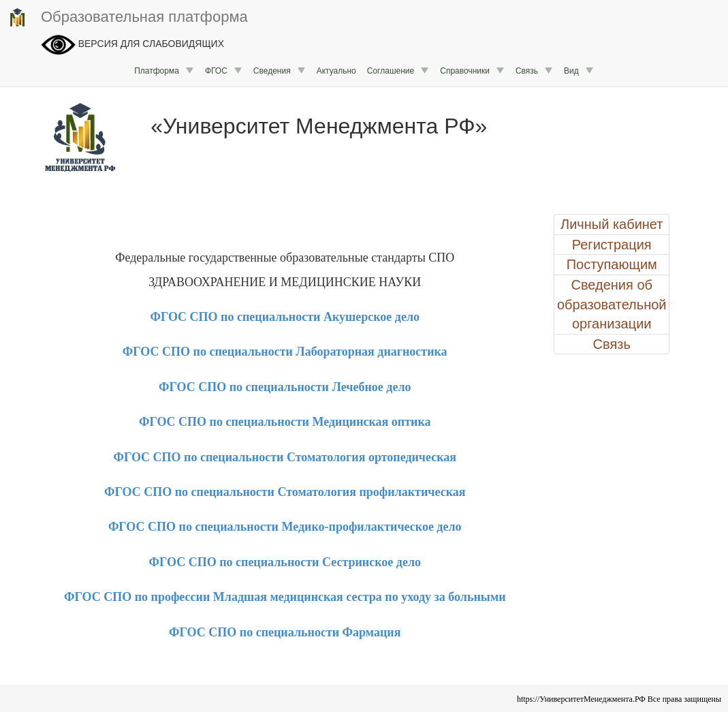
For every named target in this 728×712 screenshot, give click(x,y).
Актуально (336, 71)
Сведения (280, 71)
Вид (579, 71)
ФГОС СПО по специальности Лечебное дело (285, 387)
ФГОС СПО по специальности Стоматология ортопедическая (285, 457)
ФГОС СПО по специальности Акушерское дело (285, 317)
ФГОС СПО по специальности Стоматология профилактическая (285, 492)
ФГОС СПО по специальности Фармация (285, 632)
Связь (534, 71)
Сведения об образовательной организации (612, 304)
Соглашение (398, 71)
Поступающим (612, 264)
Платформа (164, 71)
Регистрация (612, 245)
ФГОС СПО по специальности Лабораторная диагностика (285, 352)
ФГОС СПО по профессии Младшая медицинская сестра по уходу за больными (285, 597)
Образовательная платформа (127, 18)
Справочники (472, 71)
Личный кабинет (612, 224)
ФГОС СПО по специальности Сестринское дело (285, 562)
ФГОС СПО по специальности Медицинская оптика (285, 422)
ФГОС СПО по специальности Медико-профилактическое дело (285, 527)
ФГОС (224, 71)
